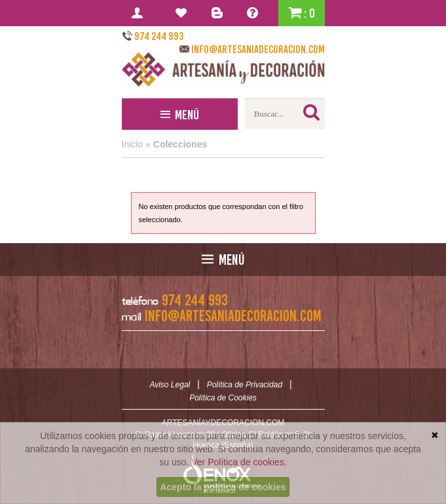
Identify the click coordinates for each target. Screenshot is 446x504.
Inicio (133, 144)
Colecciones (180, 144)
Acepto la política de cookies (223, 487)
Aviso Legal (170, 385)
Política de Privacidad (245, 385)
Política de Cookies (223, 398)
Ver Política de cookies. (239, 462)
